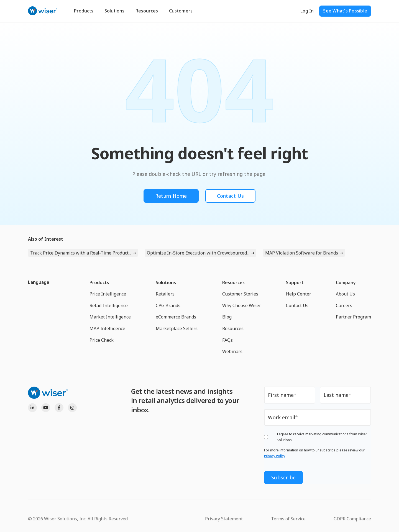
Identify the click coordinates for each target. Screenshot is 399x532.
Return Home (171, 196)
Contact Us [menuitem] (297, 305)
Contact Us (231, 196)
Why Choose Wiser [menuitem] (242, 305)
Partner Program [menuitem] (353, 317)
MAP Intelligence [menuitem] (107, 328)
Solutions (114, 11)
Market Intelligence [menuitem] (110, 317)
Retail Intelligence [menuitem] (109, 305)
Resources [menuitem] (233, 282)
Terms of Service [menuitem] (288, 518)
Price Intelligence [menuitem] (108, 294)
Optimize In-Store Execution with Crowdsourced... (198, 253)
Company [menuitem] (346, 282)
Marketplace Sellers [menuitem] (177, 328)
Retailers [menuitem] (165, 294)
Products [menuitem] (99, 282)
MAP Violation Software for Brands (302, 253)
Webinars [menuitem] (232, 351)
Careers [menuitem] (344, 305)
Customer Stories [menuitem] (240, 294)
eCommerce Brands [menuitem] (176, 317)
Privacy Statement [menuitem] (224, 518)
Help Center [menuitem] (299, 294)
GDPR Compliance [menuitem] (352, 518)
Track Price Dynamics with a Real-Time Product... (81, 253)
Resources (147, 11)
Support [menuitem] (295, 282)
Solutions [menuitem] (166, 282)
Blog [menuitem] (227, 317)
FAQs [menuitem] (227, 340)
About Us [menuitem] (345, 294)
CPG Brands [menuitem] (168, 305)
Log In (307, 11)
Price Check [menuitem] (102, 340)
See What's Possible (345, 11)
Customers (181, 11)
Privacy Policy (275, 456)
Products (84, 11)
